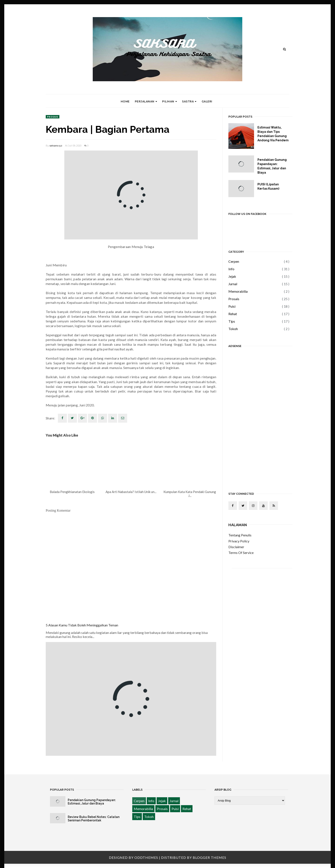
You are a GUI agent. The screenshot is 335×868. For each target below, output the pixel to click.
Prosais (53, 117)
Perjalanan (146, 101)
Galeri (207, 101)
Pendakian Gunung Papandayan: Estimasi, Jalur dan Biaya (272, 166)
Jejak (232, 276)
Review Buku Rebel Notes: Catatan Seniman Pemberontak (94, 819)
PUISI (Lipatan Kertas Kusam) (268, 186)
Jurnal (233, 284)
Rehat (233, 314)
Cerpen (234, 261)
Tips (232, 321)
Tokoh (233, 329)
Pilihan (170, 101)
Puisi (232, 306)
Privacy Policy (239, 541)
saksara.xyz (56, 146)
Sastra (189, 101)
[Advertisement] (259, 417)
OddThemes (146, 857)
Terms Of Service (241, 553)
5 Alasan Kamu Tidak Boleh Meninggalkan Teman (82, 625)
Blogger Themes (209, 857)
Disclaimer (236, 547)
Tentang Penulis (240, 535)
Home (125, 101)
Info (231, 269)
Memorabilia (238, 291)
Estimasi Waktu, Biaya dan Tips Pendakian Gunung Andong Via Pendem (273, 134)
